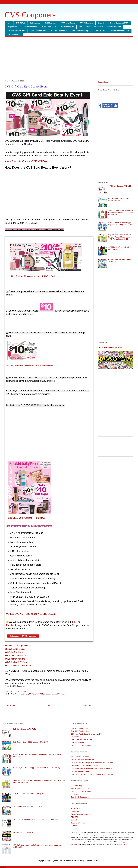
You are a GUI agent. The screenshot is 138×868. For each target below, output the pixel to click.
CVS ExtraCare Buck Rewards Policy (85, 766)
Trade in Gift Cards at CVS (119, 31)
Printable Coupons (78, 786)
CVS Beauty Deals (14, 35)
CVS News (61, 694)
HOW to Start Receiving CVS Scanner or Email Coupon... (93, 763)
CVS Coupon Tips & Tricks (81, 745)
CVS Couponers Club (38, 31)
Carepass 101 (12, 27)
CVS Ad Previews (87, 23)
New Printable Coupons (80, 757)
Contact (74, 820)
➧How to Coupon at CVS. (16, 656)
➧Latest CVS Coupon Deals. (18, 646)
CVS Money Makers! (68, 23)
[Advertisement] (69, 59)
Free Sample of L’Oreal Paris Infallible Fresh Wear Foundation (29, 366)
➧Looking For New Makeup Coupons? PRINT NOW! (31, 276)
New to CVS (100, 31)
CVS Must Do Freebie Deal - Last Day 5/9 (28, 794)
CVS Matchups (50, 23)
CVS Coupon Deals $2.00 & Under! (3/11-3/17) (119, 199)
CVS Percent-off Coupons (81, 771)
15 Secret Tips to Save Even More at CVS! (87, 734)
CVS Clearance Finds (30, 27)
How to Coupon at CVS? (119, 23)
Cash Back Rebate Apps (80, 797)
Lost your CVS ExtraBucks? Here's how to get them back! (93, 768)
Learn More (110, 842)
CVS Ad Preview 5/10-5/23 (110, 348)
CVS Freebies (35, 23)
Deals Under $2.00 (67, 27)
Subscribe (102, 23)
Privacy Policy (76, 808)
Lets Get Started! (77, 743)
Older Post (87, 706)
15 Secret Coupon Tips (59, 31)
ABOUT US (75, 817)
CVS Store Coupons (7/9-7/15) (120, 186)
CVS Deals (33, 694)
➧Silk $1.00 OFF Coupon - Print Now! (26, 518)
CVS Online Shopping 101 (82, 31)
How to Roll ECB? (114, 27)
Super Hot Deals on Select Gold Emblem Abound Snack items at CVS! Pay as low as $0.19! (120, 237)
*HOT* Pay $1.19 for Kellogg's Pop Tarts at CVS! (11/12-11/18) (120, 224)
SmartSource (76, 794)
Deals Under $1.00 (49, 27)
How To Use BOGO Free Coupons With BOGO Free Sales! (93, 774)
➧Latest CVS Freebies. (15, 649)
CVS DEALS (21, 23)
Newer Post (11, 706)
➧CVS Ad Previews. (14, 652)
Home (9, 23)
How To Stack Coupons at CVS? (91, 27)
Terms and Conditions (79, 823)
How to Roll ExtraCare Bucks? (82, 760)
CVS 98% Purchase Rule (16, 31)
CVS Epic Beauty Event (47, 694)
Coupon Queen (103, 82)
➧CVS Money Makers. (15, 659)
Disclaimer (75, 811)
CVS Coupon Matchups (19, 694)
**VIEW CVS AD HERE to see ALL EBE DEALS (31, 614)
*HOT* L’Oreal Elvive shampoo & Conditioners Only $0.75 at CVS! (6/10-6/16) (121, 212)
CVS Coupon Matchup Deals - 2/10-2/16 (28, 806)
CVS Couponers (30, 15)
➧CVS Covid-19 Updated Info (18, 665)
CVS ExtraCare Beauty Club (82, 740)
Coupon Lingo (76, 737)
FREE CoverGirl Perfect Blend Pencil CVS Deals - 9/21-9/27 (35, 819)
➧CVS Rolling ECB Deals (16, 662)
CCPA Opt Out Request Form (82, 814)
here (126, 844)
